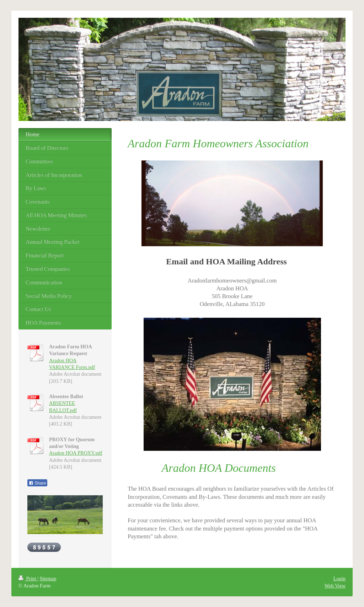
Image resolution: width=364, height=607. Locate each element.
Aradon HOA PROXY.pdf (76, 453)
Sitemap (48, 579)
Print (28, 579)
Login (339, 579)
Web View (335, 586)
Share (37, 483)
